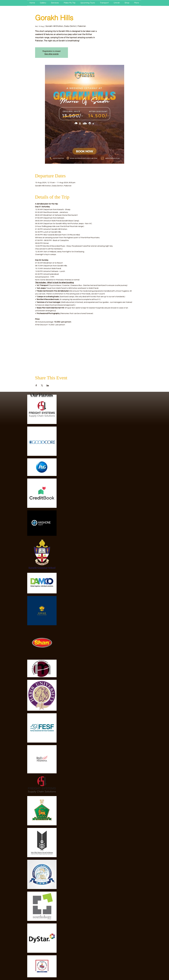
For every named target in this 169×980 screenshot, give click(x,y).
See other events (52, 54)
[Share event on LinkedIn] (48, 385)
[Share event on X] (42, 385)
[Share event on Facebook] (36, 385)
